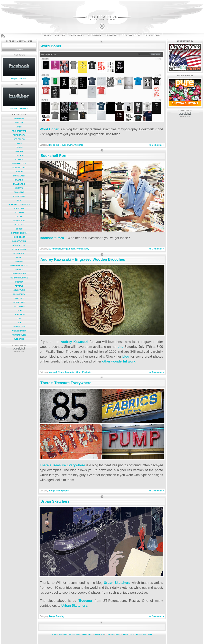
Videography (19, 331)
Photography (19, 274)
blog (126, 356)
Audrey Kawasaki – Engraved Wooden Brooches (83, 259)
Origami (19, 262)
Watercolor (19, 335)
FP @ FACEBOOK (19, 79)
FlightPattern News (19, 204)
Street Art (19, 302)
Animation (19, 119)
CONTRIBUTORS (113, 634)
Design (19, 172)
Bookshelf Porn (54, 156)
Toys (19, 319)
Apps (19, 127)
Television (19, 315)
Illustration (19, 241)
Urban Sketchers (55, 501)
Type (19, 323)
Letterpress (19, 249)
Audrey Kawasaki (75, 342)
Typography (19, 327)
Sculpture (19, 290)
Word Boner (51, 46)
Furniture (19, 208)
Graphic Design (19, 233)
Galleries (19, 213)
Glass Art (19, 225)
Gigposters (19, 221)
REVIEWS (63, 634)
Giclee (19, 217)
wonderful (119, 361)
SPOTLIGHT (87, 634)
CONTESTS (99, 634)
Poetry (19, 282)
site (121, 347)
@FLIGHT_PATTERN (19, 109)
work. (132, 361)
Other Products (19, 266)
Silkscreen (19, 294)
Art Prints (19, 139)
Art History (19, 135)
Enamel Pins (19, 184)
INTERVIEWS (74, 634)
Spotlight (19, 298)
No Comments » (156, 145)
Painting (19, 270)
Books (19, 147)
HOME (54, 634)
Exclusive (19, 192)
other (106, 361)
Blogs (19, 143)
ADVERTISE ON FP (144, 634)
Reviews (19, 286)
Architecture (19, 131)
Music (19, 257)
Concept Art (19, 168)
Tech (19, 310)
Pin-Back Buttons (19, 278)
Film (19, 200)
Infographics (19, 245)
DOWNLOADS (128, 634)
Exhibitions (19, 196)
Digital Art (19, 176)
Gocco (19, 229)
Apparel (19, 123)
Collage (19, 155)
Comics (19, 160)
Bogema (85, 601)
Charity (19, 151)
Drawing (19, 180)
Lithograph (19, 253)
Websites (19, 339)
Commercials (19, 164)
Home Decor (19, 237)
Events (19, 188)
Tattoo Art (19, 306)
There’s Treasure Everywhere (66, 383)
